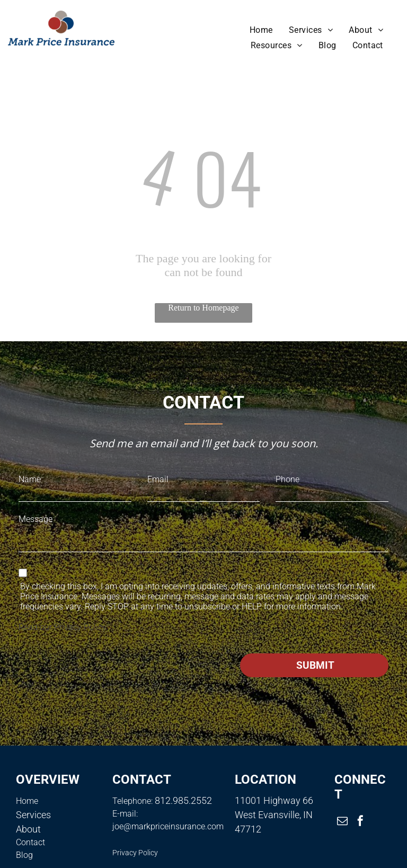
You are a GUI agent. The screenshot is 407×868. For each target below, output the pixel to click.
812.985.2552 (183, 800)
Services (33, 815)
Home (27, 801)
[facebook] (360, 822)
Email (158, 479)
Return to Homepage (203, 308)
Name (30, 479)
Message (36, 519)
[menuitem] (261, 30)
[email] (342, 822)
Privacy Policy (80, 627)
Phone (287, 479)
